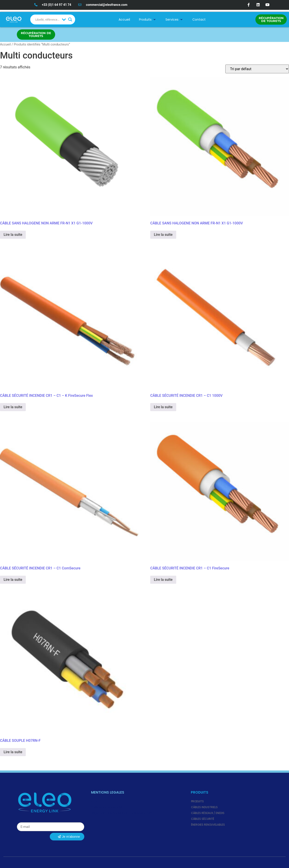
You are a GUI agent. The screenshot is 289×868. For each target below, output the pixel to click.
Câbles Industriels (204, 807)
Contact (199, 20)
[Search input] (48, 20)
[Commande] (257, 69)
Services (174, 20)
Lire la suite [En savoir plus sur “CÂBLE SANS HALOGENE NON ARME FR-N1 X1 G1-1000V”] (13, 235)
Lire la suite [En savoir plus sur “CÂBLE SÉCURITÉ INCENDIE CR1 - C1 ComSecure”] (13, 580)
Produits (148, 20)
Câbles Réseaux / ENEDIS (208, 813)
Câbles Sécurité (203, 819)
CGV (94, 801)
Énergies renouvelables (208, 825)
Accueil (124, 20)
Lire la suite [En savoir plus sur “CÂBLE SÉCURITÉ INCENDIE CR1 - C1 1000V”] (163, 407)
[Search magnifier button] (70, 20)
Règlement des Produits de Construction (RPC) (123, 813)
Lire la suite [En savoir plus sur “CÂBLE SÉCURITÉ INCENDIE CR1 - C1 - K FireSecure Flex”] (13, 407)
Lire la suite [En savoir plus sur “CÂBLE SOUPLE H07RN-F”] (13, 752)
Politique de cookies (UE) (108, 807)
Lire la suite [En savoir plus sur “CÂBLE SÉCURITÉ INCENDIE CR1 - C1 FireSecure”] (163, 580)
